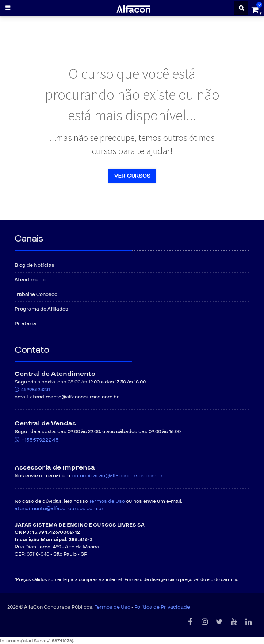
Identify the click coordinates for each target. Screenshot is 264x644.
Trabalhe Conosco (36, 294)
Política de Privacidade (162, 607)
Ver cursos (132, 176)
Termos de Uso (107, 501)
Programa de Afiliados (41, 309)
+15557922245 (40, 440)
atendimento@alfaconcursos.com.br (59, 509)
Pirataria (25, 324)
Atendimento (30, 280)
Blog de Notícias (35, 265)
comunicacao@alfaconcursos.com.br (118, 476)
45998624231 (35, 390)
